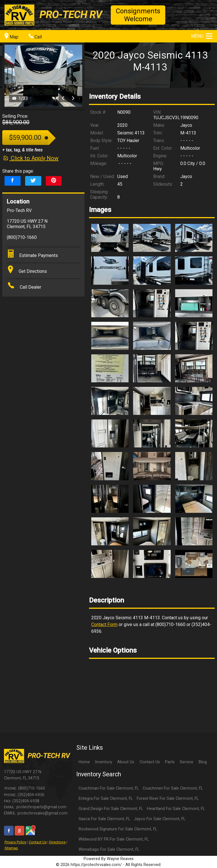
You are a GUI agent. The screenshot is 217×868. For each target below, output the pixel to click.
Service (186, 762)
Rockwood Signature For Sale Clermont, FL (118, 829)
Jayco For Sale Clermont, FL (160, 819)
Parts (170, 762)
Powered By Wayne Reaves (109, 859)
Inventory (104, 762)
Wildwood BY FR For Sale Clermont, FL (114, 839)
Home (84, 762)
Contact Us (38, 842)
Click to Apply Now (30, 158)
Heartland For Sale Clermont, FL (176, 809)
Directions (57, 842)
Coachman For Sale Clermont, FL (109, 788)
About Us (126, 762)
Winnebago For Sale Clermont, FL (109, 849)
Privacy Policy (15, 842)
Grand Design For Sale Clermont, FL (111, 809)
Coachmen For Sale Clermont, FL (173, 788)
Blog (203, 762)
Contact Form (104, 624)
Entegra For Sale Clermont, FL (106, 799)
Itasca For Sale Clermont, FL (104, 819)
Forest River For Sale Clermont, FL (168, 799)
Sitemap (11, 848)
